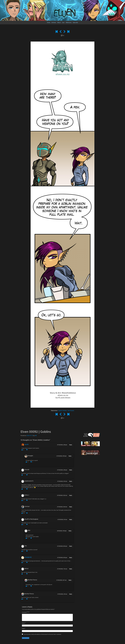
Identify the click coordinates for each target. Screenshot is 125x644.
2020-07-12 (30, 436)
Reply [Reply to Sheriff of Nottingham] (71, 520)
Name (23, 623)
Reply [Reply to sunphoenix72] (71, 481)
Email (23, 629)
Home (49, 23)
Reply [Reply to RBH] (70, 531)
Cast (63, 23)
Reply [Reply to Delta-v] (71, 495)
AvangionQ (28, 557)
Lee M (26, 445)
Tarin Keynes (71, 411)
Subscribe (75, 23)
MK (36, 436)
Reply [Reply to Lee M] (71, 445)
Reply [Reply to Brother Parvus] (70, 580)
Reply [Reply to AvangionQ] (71, 558)
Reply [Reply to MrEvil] (71, 569)
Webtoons (69, 23)
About (59, 23)
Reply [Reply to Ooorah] (71, 470)
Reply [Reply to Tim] (71, 546)
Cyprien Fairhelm (62, 411)
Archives (54, 23)
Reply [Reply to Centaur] (71, 507)
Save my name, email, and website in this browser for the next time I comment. (43, 634)
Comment (24, 612)
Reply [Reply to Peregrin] (70, 456)
